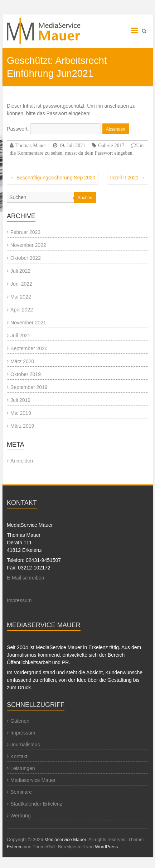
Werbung (21, 816)
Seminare (21, 792)
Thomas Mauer (31, 145)
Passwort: (54, 129)
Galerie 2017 (111, 145)
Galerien (20, 721)
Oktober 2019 (26, 374)
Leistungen (23, 768)
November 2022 (28, 245)
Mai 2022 (21, 297)
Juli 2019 (20, 400)
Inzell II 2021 (128, 178)
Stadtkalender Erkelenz (36, 804)
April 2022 (22, 310)
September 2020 (29, 348)
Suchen (85, 198)
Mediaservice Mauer (33, 780)
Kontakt (19, 756)
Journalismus (25, 745)
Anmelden (22, 461)
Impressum (19, 600)
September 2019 (29, 387)
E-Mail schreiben (25, 578)
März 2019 (22, 426)
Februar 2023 (25, 232)
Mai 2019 (21, 413)
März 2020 (22, 361)
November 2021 (28, 323)
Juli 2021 (20, 336)
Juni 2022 (21, 284)
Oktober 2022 (26, 258)
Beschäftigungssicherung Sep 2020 (53, 178)
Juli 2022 (20, 271)
